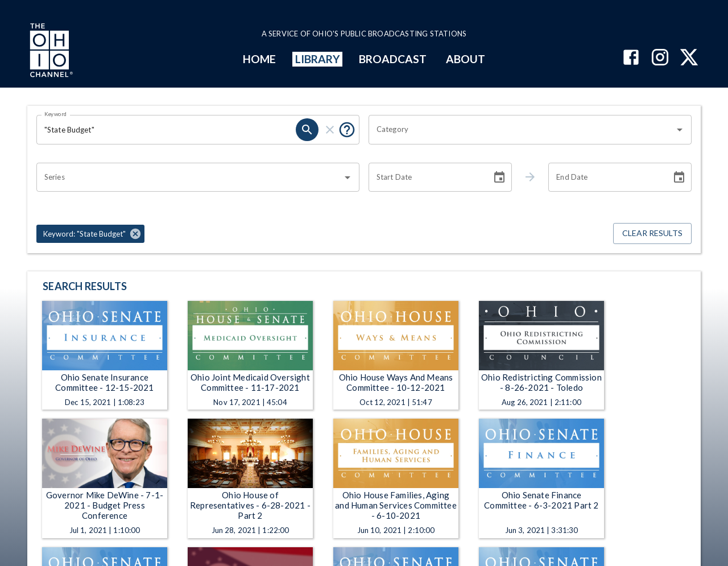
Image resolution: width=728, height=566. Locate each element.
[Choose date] (499, 177)
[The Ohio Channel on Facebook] (631, 58)
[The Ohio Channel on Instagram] (660, 58)
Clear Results (652, 234)
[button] (90, 234)
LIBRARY (318, 59)
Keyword (56, 114)
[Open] (680, 130)
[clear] (330, 130)
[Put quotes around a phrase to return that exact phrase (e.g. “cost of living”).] (347, 130)
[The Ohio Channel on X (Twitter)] (689, 58)
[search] (307, 130)
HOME (259, 59)
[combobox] (522, 130)
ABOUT (466, 59)
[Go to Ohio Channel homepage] (50, 52)
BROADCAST (393, 59)
